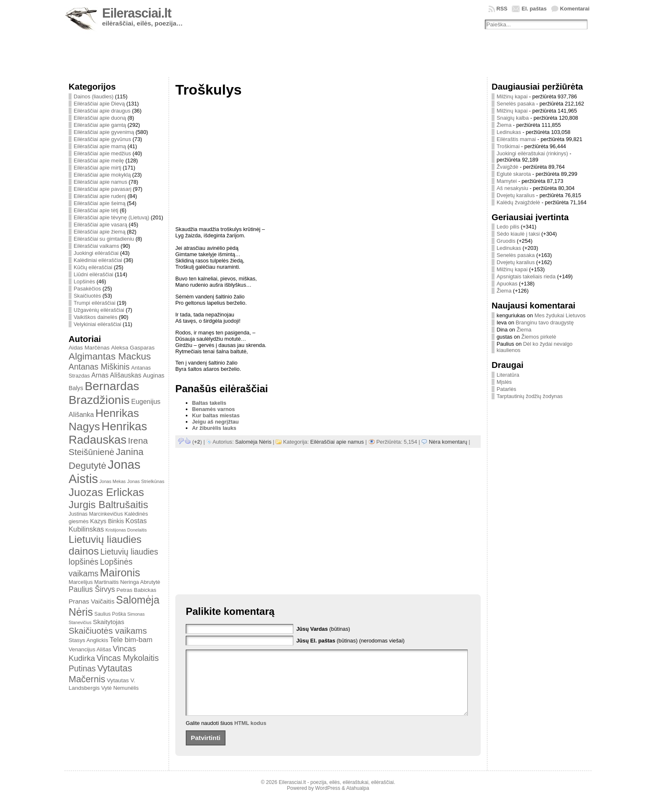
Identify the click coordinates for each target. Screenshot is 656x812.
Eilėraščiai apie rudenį (100, 196)
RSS (502, 9)
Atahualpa (357, 801)
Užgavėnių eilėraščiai (99, 310)
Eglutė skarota (514, 174)
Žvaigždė (507, 167)
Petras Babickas (136, 590)
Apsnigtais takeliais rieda (526, 276)
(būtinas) (323, 629)
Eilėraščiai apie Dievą (99, 104)
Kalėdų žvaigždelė (518, 202)
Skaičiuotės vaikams (108, 631)
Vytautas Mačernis (100, 674)
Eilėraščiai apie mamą (100, 146)
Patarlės (506, 389)
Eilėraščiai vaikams (96, 246)
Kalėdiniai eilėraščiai (98, 260)
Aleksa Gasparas (133, 348)
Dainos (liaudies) (94, 96)
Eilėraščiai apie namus (100, 182)
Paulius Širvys (92, 589)
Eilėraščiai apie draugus (102, 111)
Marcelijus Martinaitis (94, 582)
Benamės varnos (213, 409)
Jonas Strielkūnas (146, 481)
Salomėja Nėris (253, 442)
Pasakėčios (87, 289)
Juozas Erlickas (106, 492)
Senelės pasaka (516, 104)
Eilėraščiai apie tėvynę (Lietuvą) (111, 217)
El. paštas (534, 9)
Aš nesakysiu (512, 188)
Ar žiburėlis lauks (214, 428)
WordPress (328, 801)
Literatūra (508, 375)
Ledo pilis (508, 227)
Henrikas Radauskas (108, 433)
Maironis (120, 573)
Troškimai (508, 146)
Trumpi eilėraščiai (95, 303)
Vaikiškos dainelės (95, 317)
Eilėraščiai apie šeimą (100, 203)
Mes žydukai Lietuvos (560, 315)
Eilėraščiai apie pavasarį (102, 189)
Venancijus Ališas (90, 649)
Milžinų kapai (512, 96)
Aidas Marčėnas (89, 348)
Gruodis (506, 241)
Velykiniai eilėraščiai (97, 324)
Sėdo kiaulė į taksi (518, 234)
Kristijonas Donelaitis (126, 530)
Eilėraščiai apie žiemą (100, 232)
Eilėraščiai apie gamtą (100, 125)
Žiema (504, 125)
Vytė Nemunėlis (120, 688)
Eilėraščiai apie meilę (99, 161)
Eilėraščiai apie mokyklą (102, 175)
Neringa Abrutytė (140, 582)
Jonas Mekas (113, 481)
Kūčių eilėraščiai (93, 267)
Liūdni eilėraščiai (94, 274)
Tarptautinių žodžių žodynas (530, 396)
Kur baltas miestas (216, 415)
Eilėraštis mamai (516, 139)
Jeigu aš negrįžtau (215, 422)
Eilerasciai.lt (137, 13)
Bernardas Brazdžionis (104, 393)
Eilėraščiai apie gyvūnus (102, 139)
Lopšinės (84, 281)
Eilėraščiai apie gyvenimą (104, 132)
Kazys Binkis (107, 521)
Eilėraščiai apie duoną (100, 118)
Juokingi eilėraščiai (96, 253)
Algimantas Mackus (110, 356)
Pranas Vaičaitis (92, 601)
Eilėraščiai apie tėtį (96, 210)
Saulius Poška (110, 614)
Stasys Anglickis (88, 640)
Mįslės (504, 382)
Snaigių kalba (513, 118)
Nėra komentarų (448, 442)
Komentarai (575, 9)
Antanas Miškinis (99, 367)
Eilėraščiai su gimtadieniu (104, 239)
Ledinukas (509, 132)
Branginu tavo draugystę (545, 322)
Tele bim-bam (131, 640)
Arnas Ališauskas (116, 375)
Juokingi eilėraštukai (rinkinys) (532, 153)
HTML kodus (250, 736)
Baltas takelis (209, 403)
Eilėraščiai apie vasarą (100, 225)
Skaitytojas (109, 622)
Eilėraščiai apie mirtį (97, 168)
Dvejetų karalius (516, 195)
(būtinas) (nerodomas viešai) (350, 641)
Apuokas (507, 284)
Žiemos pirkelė (539, 337)
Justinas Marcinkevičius (96, 514)
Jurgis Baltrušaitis (108, 505)
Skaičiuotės (87, 296)
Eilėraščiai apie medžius (102, 153)
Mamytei (507, 181)
